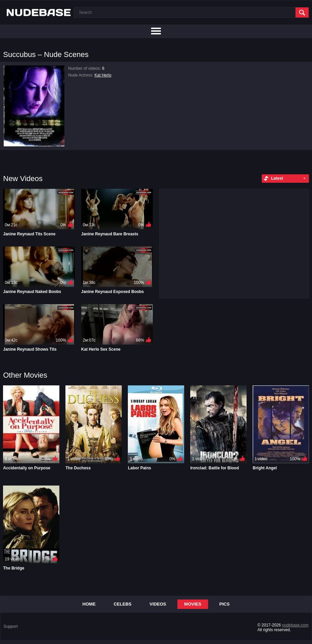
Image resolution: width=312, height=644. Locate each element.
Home (89, 604)
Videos (158, 604)
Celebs (123, 604)
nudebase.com (295, 625)
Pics (224, 604)
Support (10, 626)
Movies (193, 604)
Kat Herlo (103, 75)
